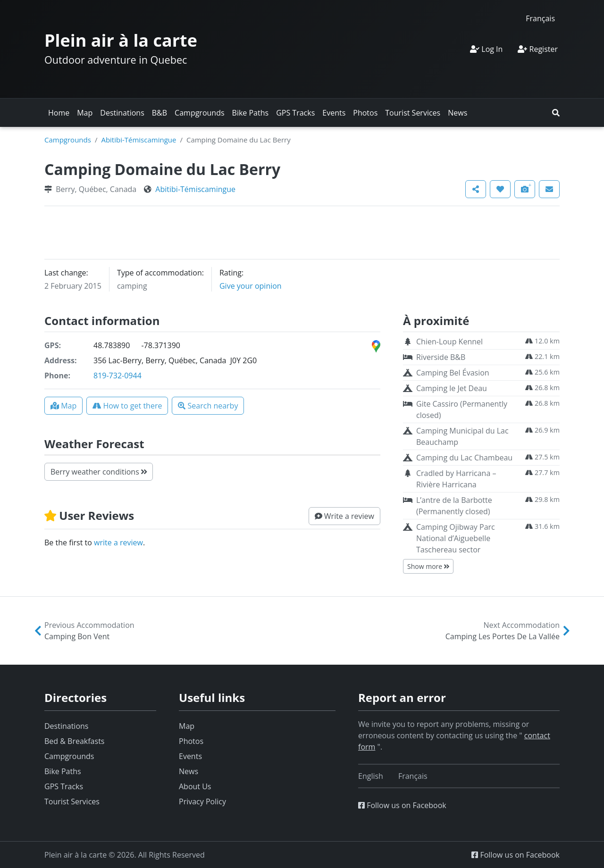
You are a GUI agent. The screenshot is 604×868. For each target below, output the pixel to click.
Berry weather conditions (99, 472)
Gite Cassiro (462, 409)
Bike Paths (251, 113)
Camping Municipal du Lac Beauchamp (462, 436)
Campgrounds (199, 113)
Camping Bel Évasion (453, 373)
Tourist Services (413, 113)
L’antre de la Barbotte (454, 506)
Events (334, 113)
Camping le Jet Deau (452, 388)
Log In (486, 49)
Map (85, 113)
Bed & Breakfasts (74, 741)
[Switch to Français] (540, 18)
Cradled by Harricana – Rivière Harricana (456, 479)
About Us (195, 786)
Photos (365, 113)
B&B (159, 113)
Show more (428, 566)
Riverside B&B (441, 357)
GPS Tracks (295, 113)
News (457, 113)
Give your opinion (251, 286)
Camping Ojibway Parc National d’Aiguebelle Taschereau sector (456, 538)
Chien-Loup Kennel (449, 342)
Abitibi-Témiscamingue (138, 140)
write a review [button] (118, 542)
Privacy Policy (202, 801)
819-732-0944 (117, 376)
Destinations (122, 113)
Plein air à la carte (121, 40)
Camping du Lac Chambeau (464, 458)
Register (538, 49)
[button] (556, 113)
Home (59, 113)
